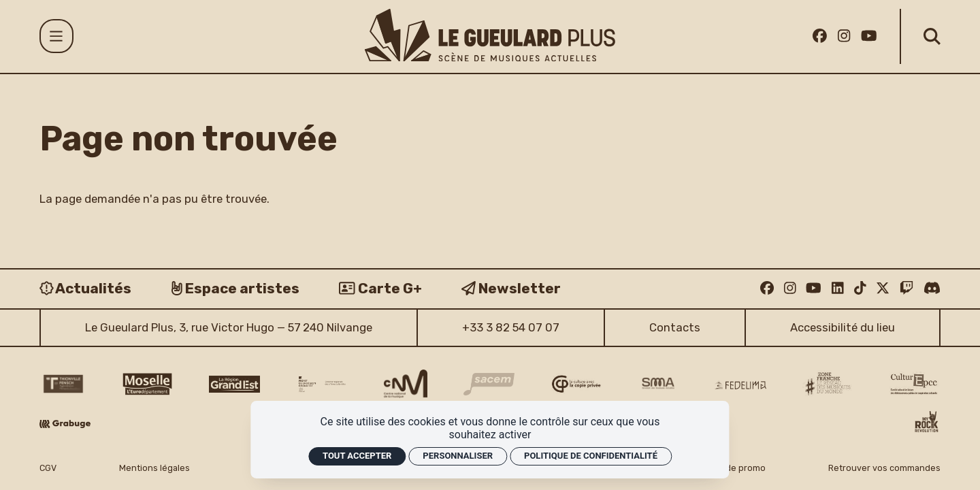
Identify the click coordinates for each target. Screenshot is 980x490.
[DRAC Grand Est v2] (322, 384)
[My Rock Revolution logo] (927, 423)
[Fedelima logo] (740, 385)
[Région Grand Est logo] (234, 384)
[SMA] (658, 384)
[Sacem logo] (489, 384)
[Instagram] (844, 36)
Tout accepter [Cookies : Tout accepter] (357, 456)
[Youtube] (869, 36)
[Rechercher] (932, 36)
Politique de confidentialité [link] (591, 456)
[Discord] (932, 288)
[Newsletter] (511, 288)
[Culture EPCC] (915, 384)
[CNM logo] (406, 384)
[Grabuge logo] (65, 424)
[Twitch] (906, 288)
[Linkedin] (838, 288)
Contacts (675, 327)
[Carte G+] (380, 288)
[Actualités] (86, 288)
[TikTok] (860, 288)
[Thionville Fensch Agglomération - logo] (63, 384)
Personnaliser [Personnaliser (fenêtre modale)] (458, 456)
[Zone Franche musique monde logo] (828, 384)
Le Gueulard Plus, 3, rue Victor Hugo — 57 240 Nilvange (229, 327)
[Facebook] (820, 36)
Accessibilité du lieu (843, 327)
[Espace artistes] (235, 288)
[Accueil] (490, 35)
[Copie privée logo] (576, 384)
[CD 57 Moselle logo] (147, 384)
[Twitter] (883, 288)
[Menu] (56, 36)
